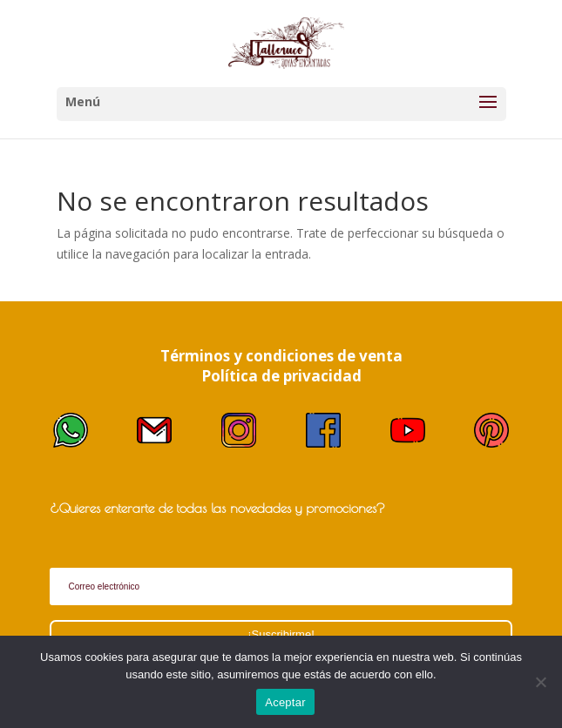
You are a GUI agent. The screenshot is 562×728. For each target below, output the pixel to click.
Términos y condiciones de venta (281, 356)
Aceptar (285, 702)
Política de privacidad (281, 376)
